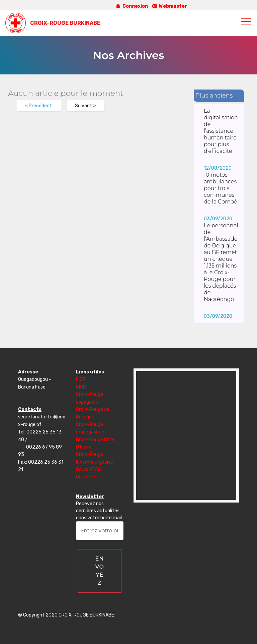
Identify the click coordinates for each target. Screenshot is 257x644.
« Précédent (39, 106)
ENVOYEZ (100, 571)
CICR (81, 387)
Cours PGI (86, 477)
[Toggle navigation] (246, 21)
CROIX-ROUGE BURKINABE (65, 23)
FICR (81, 379)
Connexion (131, 6)
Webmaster (169, 6)
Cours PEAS (89, 470)
